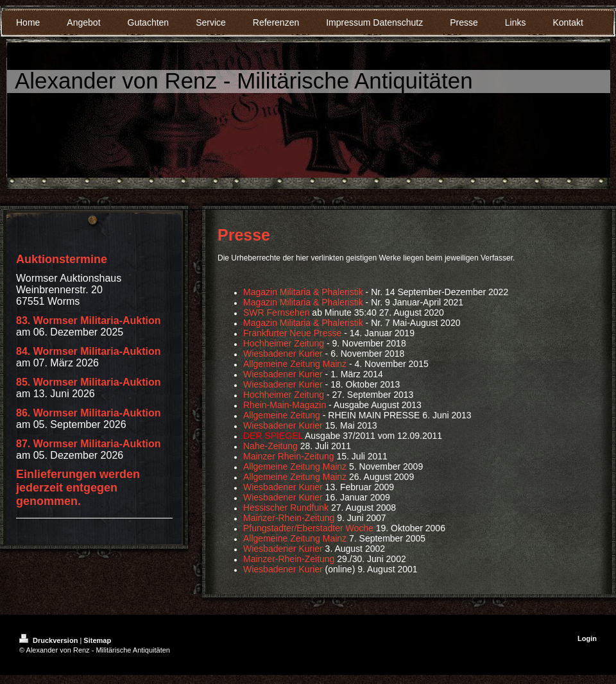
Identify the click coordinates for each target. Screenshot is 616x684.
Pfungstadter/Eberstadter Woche (308, 528)
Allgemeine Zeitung (282, 415)
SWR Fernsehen (276, 312)
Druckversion (49, 640)
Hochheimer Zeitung (284, 343)
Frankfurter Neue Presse (292, 333)
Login (587, 638)
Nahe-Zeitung (270, 446)
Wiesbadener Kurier (283, 354)
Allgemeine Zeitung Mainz (296, 364)
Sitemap (97, 640)
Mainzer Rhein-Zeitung (289, 456)
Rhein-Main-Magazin (285, 405)
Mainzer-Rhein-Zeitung (289, 518)
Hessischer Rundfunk (286, 508)
